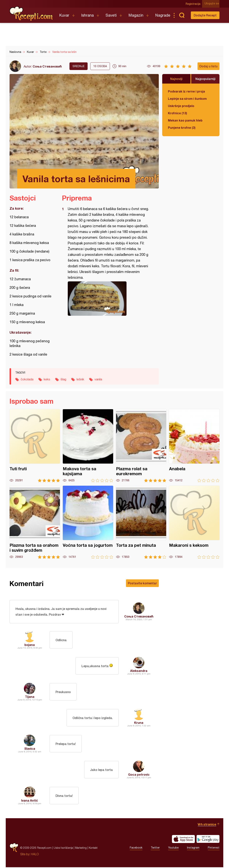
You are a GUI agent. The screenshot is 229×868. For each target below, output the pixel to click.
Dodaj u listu (208, 66)
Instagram (193, 849)
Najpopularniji (205, 79)
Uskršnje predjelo (181, 106)
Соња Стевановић (47, 66)
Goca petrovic (139, 775)
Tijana (30, 697)
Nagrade (163, 15)
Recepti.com (31, 14)
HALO (35, 855)
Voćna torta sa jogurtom (88, 522)
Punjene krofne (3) (182, 128)
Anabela (194, 446)
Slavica (30, 749)
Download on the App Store (183, 840)
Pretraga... (182, 15)
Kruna (139, 723)
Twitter (155, 849)
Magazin (136, 15)
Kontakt (93, 848)
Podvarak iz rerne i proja (186, 91)
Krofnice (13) (177, 113)
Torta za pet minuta (141, 522)
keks (47, 379)
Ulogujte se (212, 4)
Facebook (136, 849)
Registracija (194, 4)
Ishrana (87, 15)
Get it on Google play (208, 840)
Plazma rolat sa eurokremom (141, 446)
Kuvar (64, 15)
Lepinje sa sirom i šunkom (187, 99)
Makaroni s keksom (194, 522)
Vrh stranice (207, 825)
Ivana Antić (30, 801)
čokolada (27, 379)
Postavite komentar (142, 583)
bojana (30, 645)
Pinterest (214, 849)
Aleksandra (139, 671)
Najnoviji (176, 79)
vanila (98, 379)
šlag (63, 379)
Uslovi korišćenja (63, 848)
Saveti (111, 15)
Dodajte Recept (205, 15)
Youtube (173, 849)
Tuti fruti (35, 446)
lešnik (80, 379)
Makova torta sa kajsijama (88, 446)
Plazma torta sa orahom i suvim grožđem (35, 522)
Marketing (81, 848)
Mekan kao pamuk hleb (185, 120)
